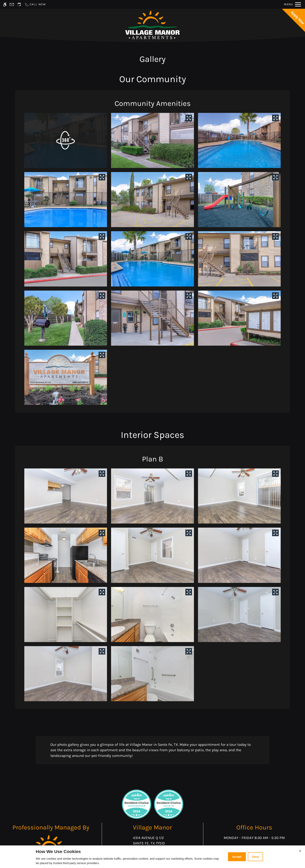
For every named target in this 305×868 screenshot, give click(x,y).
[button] (66, 140)
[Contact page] (12, 4)
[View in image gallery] (189, 118)
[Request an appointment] (19, 4)
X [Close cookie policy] (300, 851)
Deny (255, 857)
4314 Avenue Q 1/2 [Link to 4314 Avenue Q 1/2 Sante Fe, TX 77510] (152, 841)
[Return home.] (152, 25)
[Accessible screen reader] (5, 4)
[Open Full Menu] (292, 4)
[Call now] (35, 4)
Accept (237, 857)
